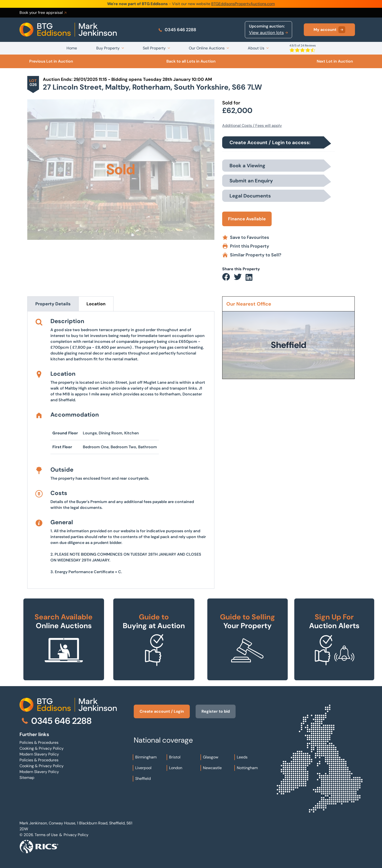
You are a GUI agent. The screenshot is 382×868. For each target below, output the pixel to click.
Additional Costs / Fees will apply (252, 126)
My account (329, 30)
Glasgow (211, 757)
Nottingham (247, 768)
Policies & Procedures (39, 742)
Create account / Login (162, 711)
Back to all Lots (191, 61)
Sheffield (143, 779)
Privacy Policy (76, 835)
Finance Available (247, 219)
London (176, 768)
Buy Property (108, 48)
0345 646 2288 (177, 30)
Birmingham (146, 757)
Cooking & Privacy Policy (42, 748)
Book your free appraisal (43, 13)
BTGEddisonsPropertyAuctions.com (243, 4)
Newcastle (212, 768)
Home (72, 48)
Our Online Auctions (207, 48)
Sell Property (154, 48)
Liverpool (143, 768)
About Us (256, 48)
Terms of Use (46, 835)
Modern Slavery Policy (39, 754)
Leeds (242, 757)
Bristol (175, 757)
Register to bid (216, 711)
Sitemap (27, 778)
